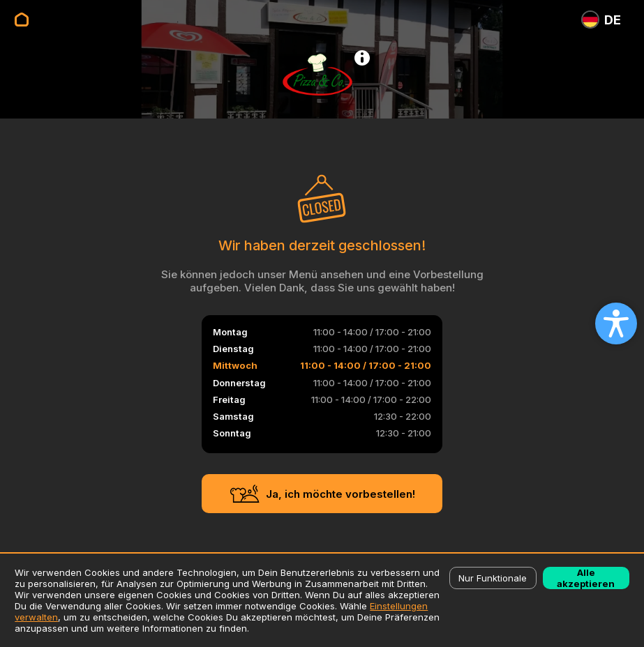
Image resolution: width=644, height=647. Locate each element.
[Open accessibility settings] (616, 323)
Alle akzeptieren (586, 578)
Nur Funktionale (493, 578)
